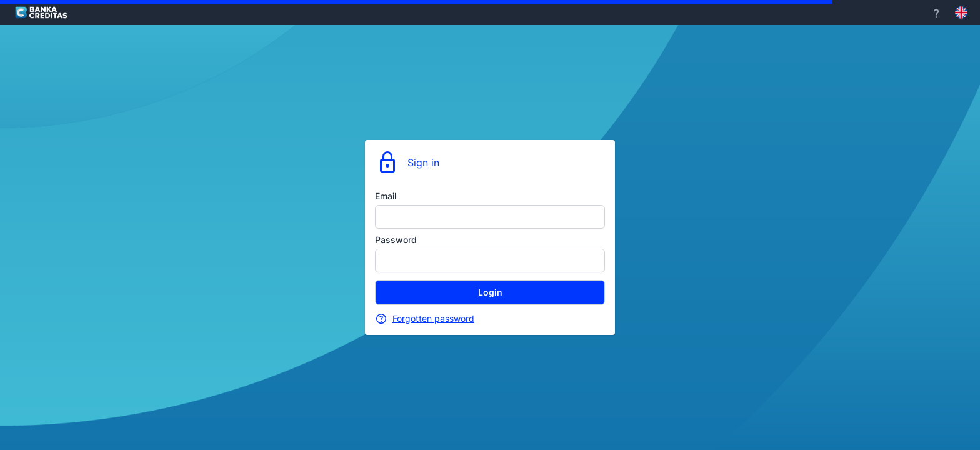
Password (396, 240)
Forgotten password (433, 318)
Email (386, 196)
